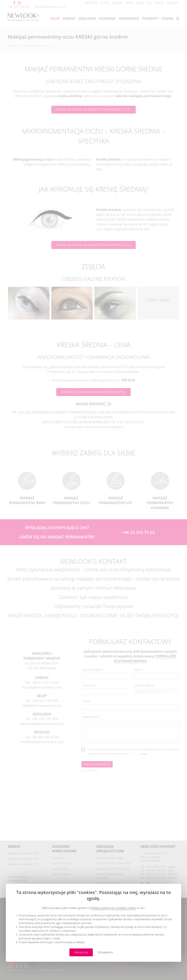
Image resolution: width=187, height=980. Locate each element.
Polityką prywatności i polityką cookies (113, 908)
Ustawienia (105, 952)
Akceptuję (81, 952)
